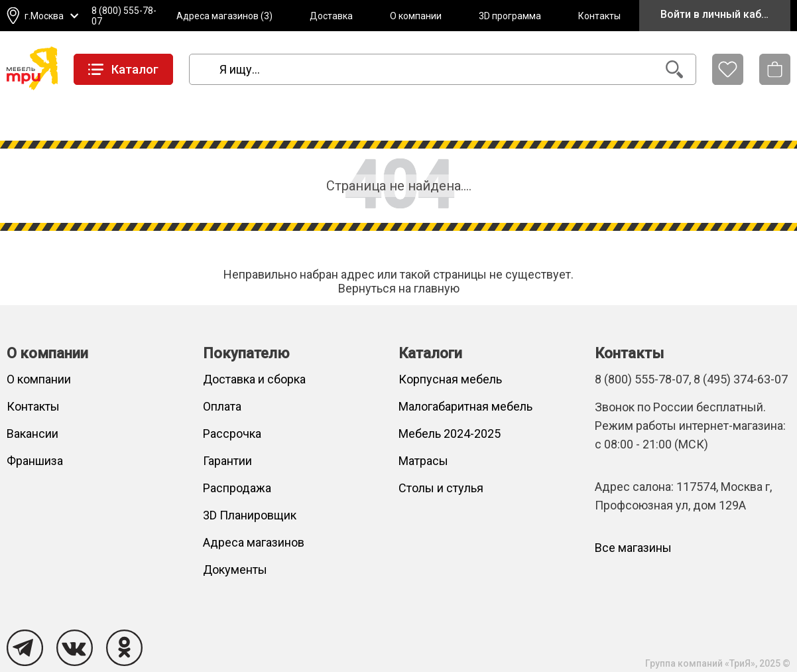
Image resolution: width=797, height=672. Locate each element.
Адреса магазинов (254, 542)
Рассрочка (232, 434)
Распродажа (237, 488)
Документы (235, 570)
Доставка (331, 16)
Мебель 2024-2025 (450, 434)
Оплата (222, 406)
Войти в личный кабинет (722, 14)
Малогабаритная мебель (465, 406)
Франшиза (35, 461)
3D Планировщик (250, 515)
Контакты (599, 16)
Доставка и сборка (254, 379)
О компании (416, 16)
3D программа (510, 16)
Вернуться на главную (399, 288)
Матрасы (423, 461)
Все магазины (633, 548)
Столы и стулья (441, 488)
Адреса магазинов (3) (224, 16)
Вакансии (32, 434)
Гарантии (227, 461)
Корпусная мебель (450, 379)
